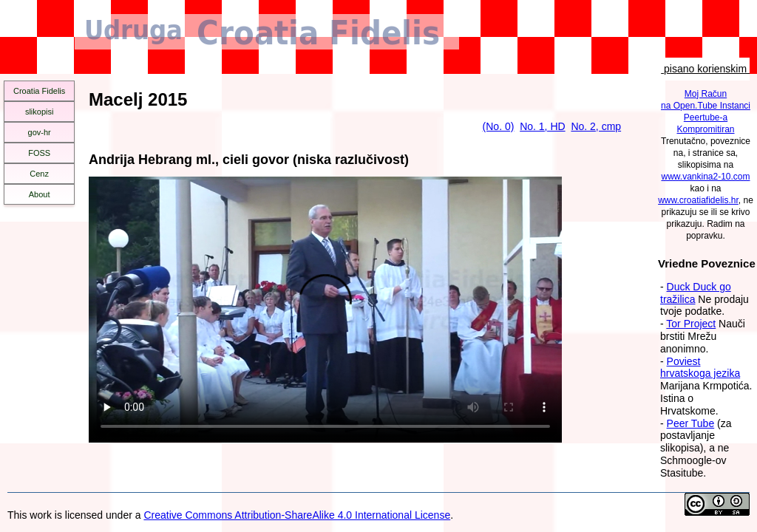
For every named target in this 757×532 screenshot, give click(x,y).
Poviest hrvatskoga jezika (700, 368)
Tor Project (691, 324)
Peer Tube (691, 423)
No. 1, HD (542, 126)
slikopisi (40, 112)
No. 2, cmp (596, 126)
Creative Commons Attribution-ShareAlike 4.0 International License (297, 515)
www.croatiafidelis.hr (698, 200)
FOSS (39, 153)
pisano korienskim (705, 69)
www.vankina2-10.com (705, 177)
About (40, 194)
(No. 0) (499, 126)
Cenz (39, 174)
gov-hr (40, 132)
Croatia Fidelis (39, 91)
